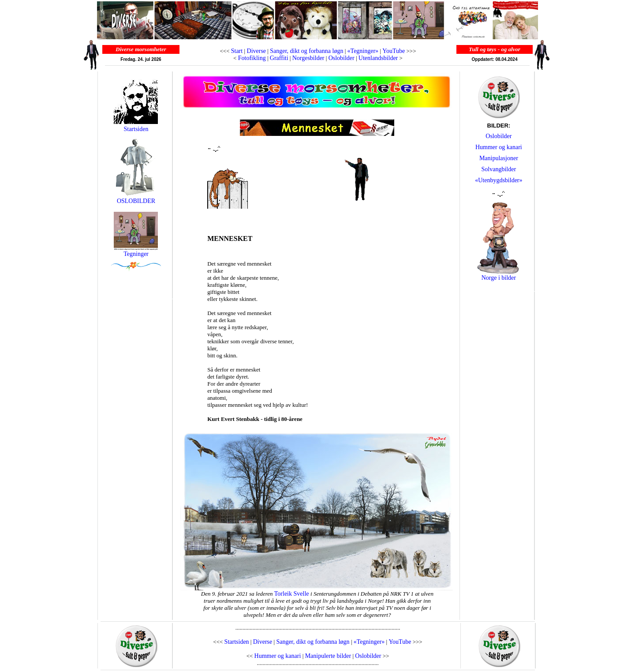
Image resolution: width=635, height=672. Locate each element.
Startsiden (136, 129)
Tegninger (136, 254)
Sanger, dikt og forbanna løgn (306, 51)
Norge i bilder (499, 278)
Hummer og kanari (499, 147)
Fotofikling (252, 58)
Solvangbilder (499, 169)
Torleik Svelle (292, 594)
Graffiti (279, 58)
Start (237, 51)
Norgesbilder (308, 58)
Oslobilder (342, 58)
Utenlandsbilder (378, 58)
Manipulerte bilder (328, 656)
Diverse (256, 51)
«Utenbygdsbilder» (499, 180)
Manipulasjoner (499, 158)
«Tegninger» (363, 51)
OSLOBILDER (136, 198)
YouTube (394, 51)
